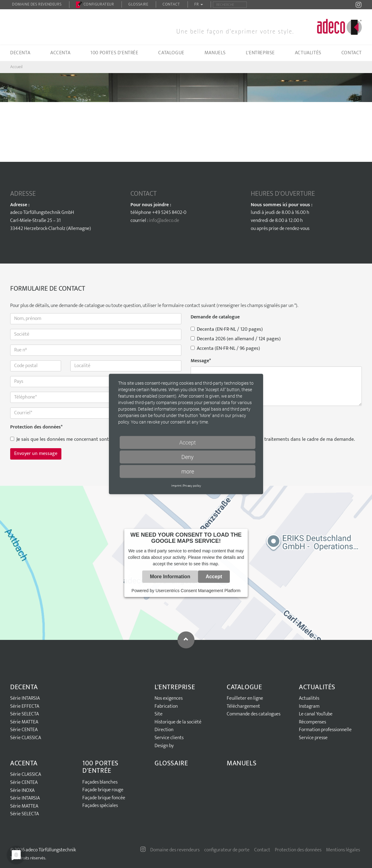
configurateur (95, 4)
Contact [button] (352, 53)
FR (199, 4)
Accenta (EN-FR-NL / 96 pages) (225, 349)
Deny (188, 457)
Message (201, 361)
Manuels (215, 53)
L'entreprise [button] (260, 53)
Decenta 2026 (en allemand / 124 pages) (236, 339)
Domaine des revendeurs (37, 4)
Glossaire (138, 4)
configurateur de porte (227, 850)
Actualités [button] (308, 53)
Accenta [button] (60, 53)
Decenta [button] (20, 53)
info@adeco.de (164, 221)
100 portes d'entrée (100, 767)
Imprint (176, 486)
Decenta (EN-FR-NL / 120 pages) (227, 330)
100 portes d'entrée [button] (114, 53)
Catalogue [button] (171, 53)
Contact (171, 4)
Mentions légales (343, 850)
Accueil (16, 67)
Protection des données (36, 427)
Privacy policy (192, 486)
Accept (214, 576)
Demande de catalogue (215, 317)
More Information (170, 576)
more (188, 471)
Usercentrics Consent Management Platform (198, 590)
